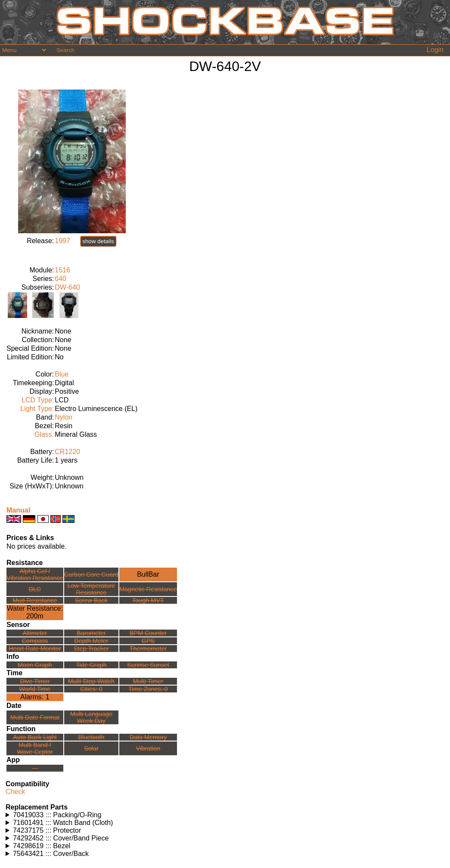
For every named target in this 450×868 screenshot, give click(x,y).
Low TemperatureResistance (91, 589)
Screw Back (91, 600)
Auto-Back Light (35, 737)
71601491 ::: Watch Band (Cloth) (63, 823)
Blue (62, 374)
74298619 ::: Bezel (42, 846)
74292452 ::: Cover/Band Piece (61, 838)
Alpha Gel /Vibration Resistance (35, 575)
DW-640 (67, 287)
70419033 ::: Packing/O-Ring (57, 815)
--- (35, 768)
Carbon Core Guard (91, 575)
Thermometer (148, 649)
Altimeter (35, 633)
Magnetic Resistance (148, 589)
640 (61, 279)
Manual (18, 510)
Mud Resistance (35, 600)
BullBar (148, 574)
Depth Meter (91, 641)
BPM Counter (148, 633)
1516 (62, 270)
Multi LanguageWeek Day (91, 717)
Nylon (64, 417)
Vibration (148, 748)
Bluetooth (92, 737)
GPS (148, 641)
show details (98, 241)
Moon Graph (35, 665)
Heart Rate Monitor (35, 649)
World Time (35, 689)
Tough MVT (148, 600)
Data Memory (148, 737)
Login (435, 50)
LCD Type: (38, 400)
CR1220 (67, 452)
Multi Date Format (35, 717)
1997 (62, 241)
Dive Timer (35, 681)
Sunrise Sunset (148, 665)
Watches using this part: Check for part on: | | (225, 815)
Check (15, 792)
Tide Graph (91, 665)
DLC (35, 589)
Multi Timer (148, 681)
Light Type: (37, 409)
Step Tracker (91, 649)
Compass (35, 641)
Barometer (91, 633)
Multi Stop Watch (91, 681)
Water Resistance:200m (35, 612)
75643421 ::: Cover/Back (51, 854)
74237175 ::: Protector (47, 830)
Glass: (44, 434)
